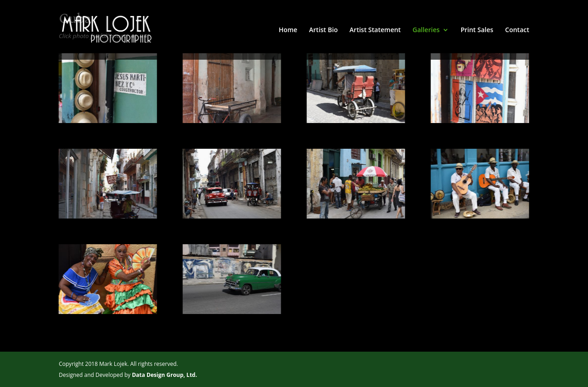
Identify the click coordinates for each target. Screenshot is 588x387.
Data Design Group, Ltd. (164, 375)
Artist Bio (323, 30)
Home (288, 30)
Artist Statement (375, 30)
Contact (517, 30)
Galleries (426, 30)
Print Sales (477, 30)
